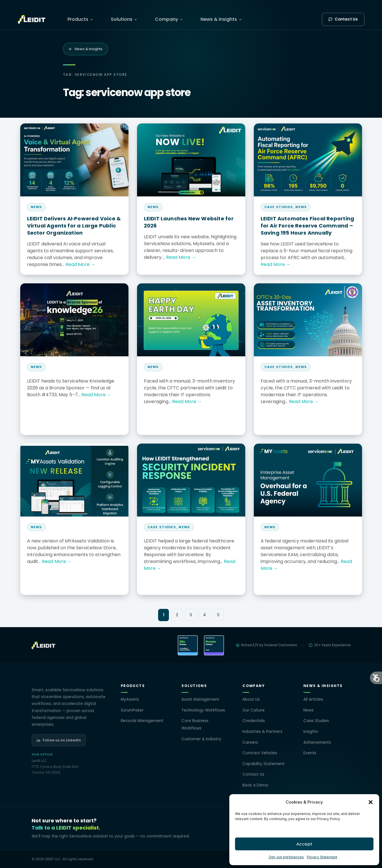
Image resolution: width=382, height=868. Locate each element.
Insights (311, 732)
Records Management (142, 721)
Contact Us (343, 19)
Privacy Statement (322, 857)
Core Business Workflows (195, 724)
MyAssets (130, 699)
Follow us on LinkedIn (59, 740)
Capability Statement (263, 764)
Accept (304, 844)
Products (80, 19)
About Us (251, 699)
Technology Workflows (203, 710)
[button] (371, 802)
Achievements (317, 742)
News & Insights (221, 19)
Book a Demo (255, 785)
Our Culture (254, 710)
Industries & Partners (262, 732)
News (309, 710)
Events (310, 753)
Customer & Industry (201, 739)
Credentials (254, 721)
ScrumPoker (132, 710)
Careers (250, 742)
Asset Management (200, 699)
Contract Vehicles (260, 753)
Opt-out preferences (286, 857)
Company (169, 19)
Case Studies (316, 721)
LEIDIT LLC (53, 859)
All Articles (313, 699)
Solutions (124, 19)
